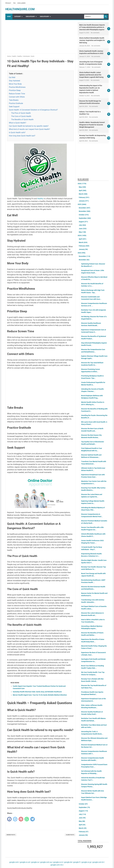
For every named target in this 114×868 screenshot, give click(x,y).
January (84, 201)
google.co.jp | (87, 862)
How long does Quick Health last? (22, 136)
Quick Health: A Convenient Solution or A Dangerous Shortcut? (33, 110)
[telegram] (33, 819)
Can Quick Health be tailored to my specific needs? (29, 126)
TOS (14, 3)
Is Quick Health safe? (17, 132)
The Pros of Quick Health (21, 113)
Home (9, 17)
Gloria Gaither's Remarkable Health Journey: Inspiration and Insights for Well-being (92, 40)
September (85, 218)
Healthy (40, 199)
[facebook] (9, 819)
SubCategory (30, 17)
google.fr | (77, 862)
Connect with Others (17, 97)
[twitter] (15, 819)
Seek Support (14, 107)
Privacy (8, 3)
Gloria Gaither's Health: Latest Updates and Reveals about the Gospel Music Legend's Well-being (91, 75)
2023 (82, 253)
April (83, 190)
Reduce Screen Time (17, 94)
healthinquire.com (20, 9)
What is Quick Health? (18, 123)
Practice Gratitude (16, 103)
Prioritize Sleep (15, 90)
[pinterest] (21, 819)
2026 (82, 184)
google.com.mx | (57, 865)
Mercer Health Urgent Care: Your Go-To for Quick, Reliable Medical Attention (40, 695)
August (83, 222)
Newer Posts (11, 835)
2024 (82, 235)
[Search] (94, 17)
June (83, 229)
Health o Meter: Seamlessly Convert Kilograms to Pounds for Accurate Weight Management (92, 125)
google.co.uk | (25, 862)
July (82, 225)
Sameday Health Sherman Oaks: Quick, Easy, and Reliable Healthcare (37, 692)
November (85, 211)
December (84, 208)
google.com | (14, 862)
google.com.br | (98, 862)
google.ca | (35, 862)
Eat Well (12, 77)
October (84, 215)
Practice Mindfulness (17, 87)
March (83, 194)
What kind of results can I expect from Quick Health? (29, 129)
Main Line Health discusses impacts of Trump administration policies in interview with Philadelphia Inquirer (92, 27)
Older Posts (70, 835)
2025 (82, 204)
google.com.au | (46, 862)
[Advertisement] (40, 38)
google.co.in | (58, 862)
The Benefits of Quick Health (22, 120)
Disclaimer (21, 3)
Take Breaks (14, 100)
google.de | (68, 862)
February (84, 197)
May (82, 187)
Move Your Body (15, 84)
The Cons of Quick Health (21, 116)
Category (17, 17)
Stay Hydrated (14, 81)
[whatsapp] (27, 819)
